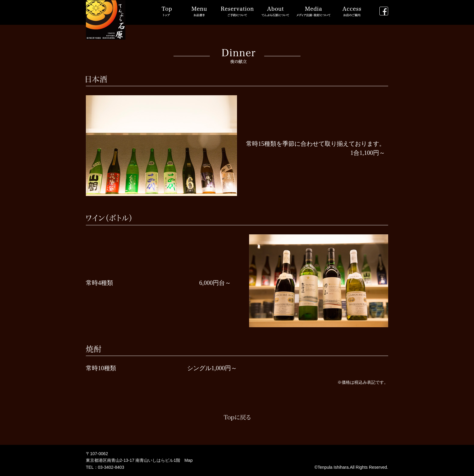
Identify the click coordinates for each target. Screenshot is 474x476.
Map (188, 460)
